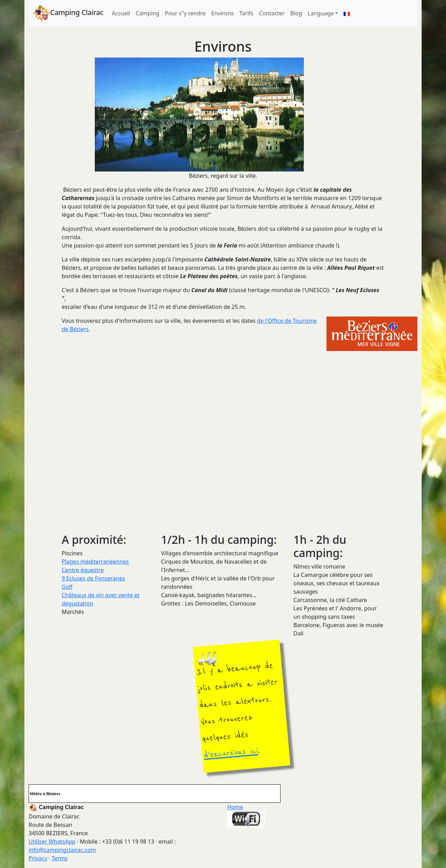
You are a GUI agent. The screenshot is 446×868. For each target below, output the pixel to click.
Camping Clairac (68, 13)
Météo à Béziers (45, 794)
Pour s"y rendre (185, 13)
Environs (222, 13)
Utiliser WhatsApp (52, 842)
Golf (67, 587)
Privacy (38, 858)
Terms (60, 858)
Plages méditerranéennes (95, 562)
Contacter (272, 13)
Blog (296, 13)
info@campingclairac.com (62, 850)
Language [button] (321, 13)
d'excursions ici (231, 753)
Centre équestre (83, 570)
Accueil (121, 13)
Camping (148, 13)
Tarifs (247, 13)
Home (235, 807)
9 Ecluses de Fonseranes (93, 578)
